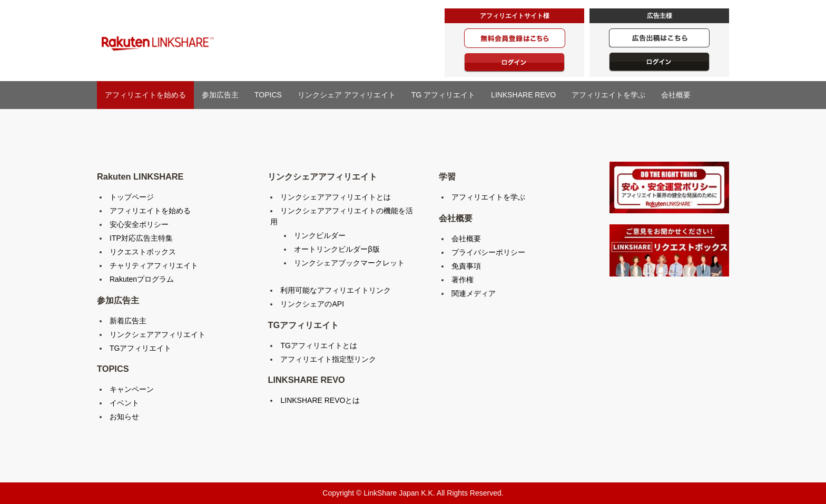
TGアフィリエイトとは (318, 345)
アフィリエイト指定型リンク (328, 359)
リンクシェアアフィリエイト (158, 334)
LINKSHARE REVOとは (320, 400)
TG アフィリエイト (443, 95)
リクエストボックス (143, 252)
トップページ (132, 197)
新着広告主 (128, 321)
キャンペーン (132, 389)
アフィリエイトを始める (145, 95)
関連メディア (474, 293)
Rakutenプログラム (142, 279)
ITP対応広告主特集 (141, 238)
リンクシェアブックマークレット (349, 263)
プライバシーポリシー (488, 252)
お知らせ (124, 417)
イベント (124, 403)
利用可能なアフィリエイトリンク (336, 290)
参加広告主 (220, 95)
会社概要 (676, 95)
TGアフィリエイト (140, 348)
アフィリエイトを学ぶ (608, 95)
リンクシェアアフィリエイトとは (336, 197)
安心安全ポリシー (139, 224)
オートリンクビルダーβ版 (337, 249)
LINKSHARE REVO (523, 95)
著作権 (463, 280)
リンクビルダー (320, 235)
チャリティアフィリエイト (154, 265)
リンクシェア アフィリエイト (347, 95)
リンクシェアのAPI (312, 304)
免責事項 (466, 266)
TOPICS (268, 95)
